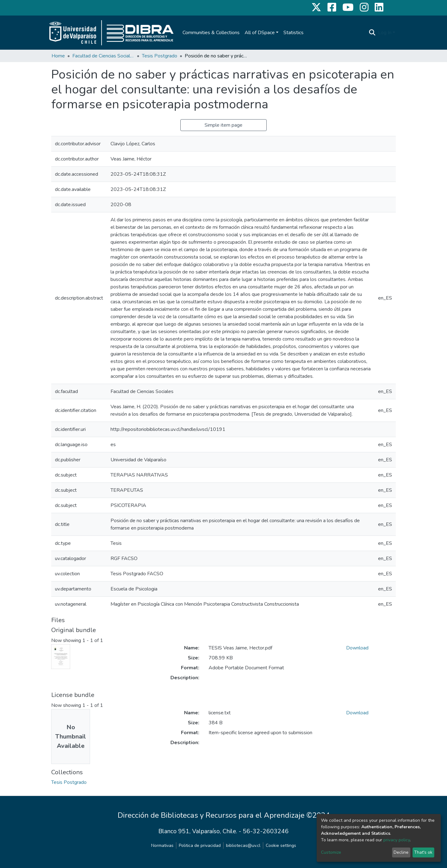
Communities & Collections (211, 33)
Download (357, 648)
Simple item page (223, 125)
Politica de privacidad (200, 845)
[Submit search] (372, 33)
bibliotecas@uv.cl (243, 845)
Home (58, 56)
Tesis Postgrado (160, 56)
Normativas (162, 845)
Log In (385, 33)
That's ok (423, 852)
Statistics (293, 33)
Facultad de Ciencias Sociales (103, 56)
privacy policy (397, 840)
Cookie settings (281, 845)
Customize (331, 852)
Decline (401, 852)
